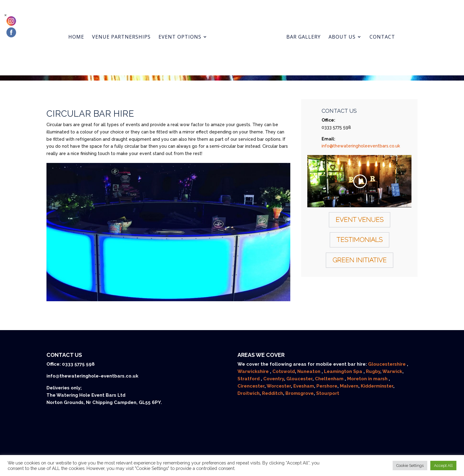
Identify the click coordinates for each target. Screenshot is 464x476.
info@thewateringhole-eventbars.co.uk (92, 376)
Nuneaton (309, 371)
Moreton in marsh (368, 379)
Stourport (328, 393)
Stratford (249, 379)
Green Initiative (360, 260)
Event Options (185, 31)
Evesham (304, 386)
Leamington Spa (344, 371)
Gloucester (299, 379)
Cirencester (251, 386)
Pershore (327, 386)
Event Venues (360, 220)
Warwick (392, 371)
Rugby (373, 371)
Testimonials (360, 240)
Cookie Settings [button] (410, 466)
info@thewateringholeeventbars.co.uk (361, 146)
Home (81, 31)
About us (337, 31)
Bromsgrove (300, 393)
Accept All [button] (443, 466)
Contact (377, 31)
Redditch (273, 393)
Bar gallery (298, 31)
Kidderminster (377, 386)
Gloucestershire (387, 364)
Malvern (349, 386)
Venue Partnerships (126, 31)
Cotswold (284, 371)
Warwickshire (254, 371)
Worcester (279, 386)
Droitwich (249, 393)
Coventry (274, 379)
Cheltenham (330, 379)
